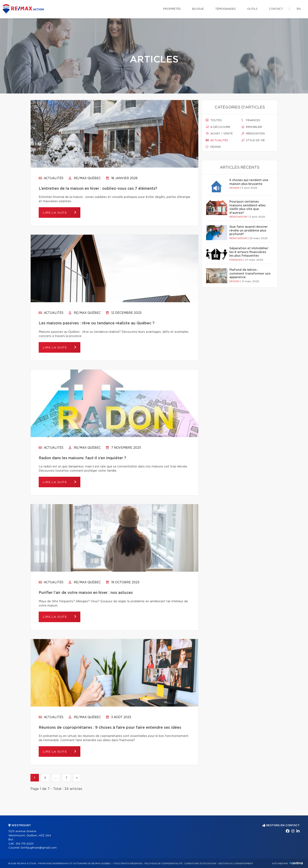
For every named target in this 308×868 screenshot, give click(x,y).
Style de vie (253, 140)
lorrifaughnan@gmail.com (39, 848)
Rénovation (253, 134)
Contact (276, 9)
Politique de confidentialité (163, 864)
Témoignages (225, 9)
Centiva (296, 863)
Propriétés (172, 9)
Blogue (198, 9)
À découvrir (218, 127)
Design (213, 147)
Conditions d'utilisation (200, 864)
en (299, 9)
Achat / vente (219, 134)
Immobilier (252, 127)
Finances (251, 120)
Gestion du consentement (236, 864)
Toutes (214, 120)
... (56, 778)
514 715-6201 (25, 844)
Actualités (51, 178)
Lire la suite (56, 213)
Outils (252, 9)
